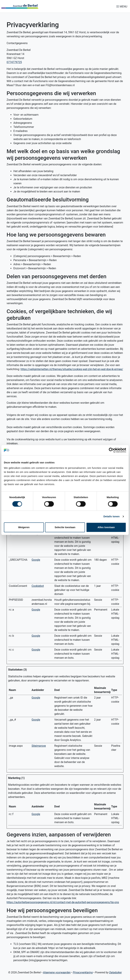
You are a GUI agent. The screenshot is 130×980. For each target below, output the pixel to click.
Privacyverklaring (83, 972)
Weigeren (24, 527)
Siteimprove (39, 746)
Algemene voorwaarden (57, 972)
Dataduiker (115, 972)
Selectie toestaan (65, 527)
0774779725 (14, 62)
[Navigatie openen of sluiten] (122, 6)
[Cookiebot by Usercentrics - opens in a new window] (111, 450)
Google (36, 560)
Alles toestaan (106, 527)
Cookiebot (38, 586)
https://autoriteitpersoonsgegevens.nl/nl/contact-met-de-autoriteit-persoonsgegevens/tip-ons (63, 902)
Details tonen (111, 516)
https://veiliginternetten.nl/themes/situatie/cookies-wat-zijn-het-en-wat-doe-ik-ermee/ (72, 369)
